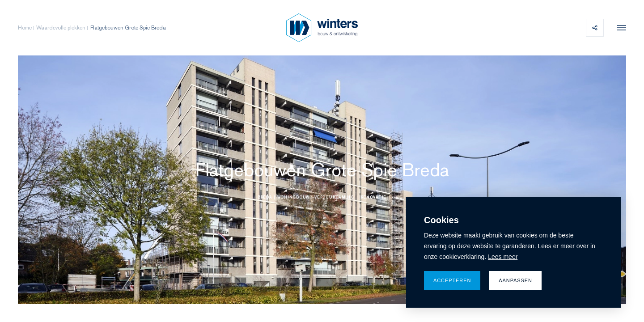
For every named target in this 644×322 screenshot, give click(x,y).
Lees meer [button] (503, 257)
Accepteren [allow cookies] (452, 280)
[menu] (619, 28)
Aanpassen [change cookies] (515, 280)
